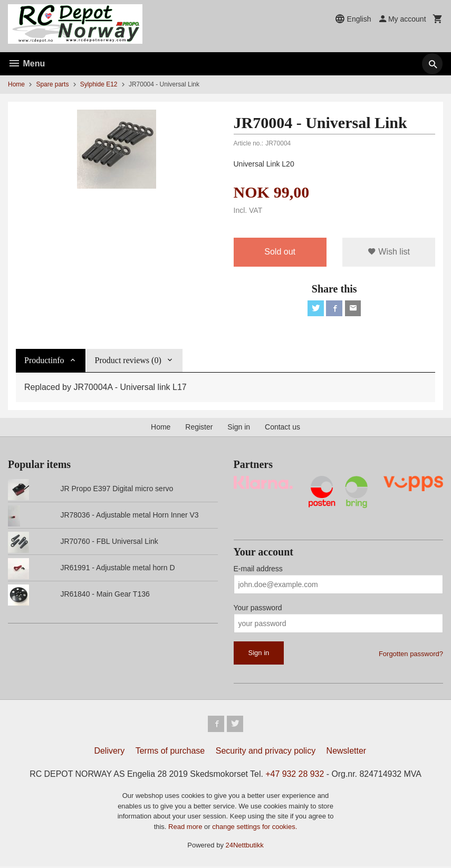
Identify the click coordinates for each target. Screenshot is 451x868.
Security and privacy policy (266, 752)
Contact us (282, 428)
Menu (26, 64)
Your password (258, 609)
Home (16, 84)
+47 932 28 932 (295, 775)
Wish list (389, 252)
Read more (186, 828)
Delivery (109, 752)
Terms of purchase (170, 752)
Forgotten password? (411, 655)
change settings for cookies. (255, 828)
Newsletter (347, 752)
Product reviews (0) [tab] (128, 361)
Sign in (239, 428)
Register (199, 428)
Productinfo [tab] (44, 361)
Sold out (280, 252)
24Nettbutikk (245, 847)
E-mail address (258, 570)
